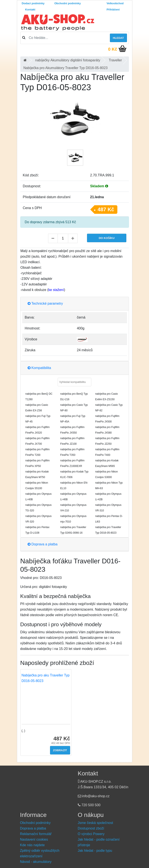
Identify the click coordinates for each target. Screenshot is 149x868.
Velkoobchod (115, 3)
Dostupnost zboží (91, 828)
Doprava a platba (43, 544)
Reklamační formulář (36, 834)
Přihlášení (113, 10)
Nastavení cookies (34, 839)
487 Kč (106, 209)
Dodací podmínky (33, 3)
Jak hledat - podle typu (95, 851)
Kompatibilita (39, 368)
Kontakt (30, 10)
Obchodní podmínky (68, 3)
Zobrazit (60, 750)
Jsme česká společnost (95, 823)
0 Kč (113, 49)
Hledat (118, 38)
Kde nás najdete (32, 845)
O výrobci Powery (91, 834)
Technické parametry (45, 303)
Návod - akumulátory (36, 862)
